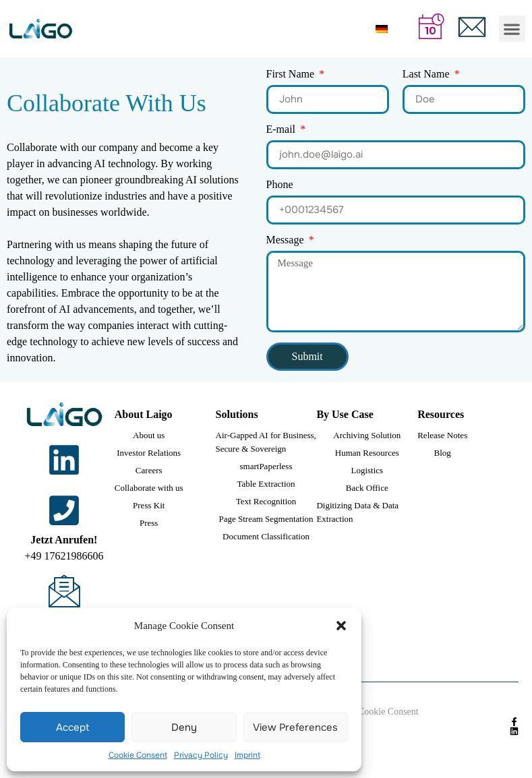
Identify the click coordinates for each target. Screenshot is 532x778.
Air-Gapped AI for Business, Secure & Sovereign (266, 442)
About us (149, 435)
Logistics (367, 470)
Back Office (367, 488)
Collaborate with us (149, 488)
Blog (443, 453)
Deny (184, 727)
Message (287, 240)
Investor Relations (149, 453)
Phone (280, 185)
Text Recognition (266, 501)
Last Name (427, 74)
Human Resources (367, 453)
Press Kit (149, 505)
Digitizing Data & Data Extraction (357, 512)
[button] (341, 626)
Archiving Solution (367, 435)
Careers (149, 470)
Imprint (247, 755)
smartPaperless (266, 466)
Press (149, 523)
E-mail (283, 130)
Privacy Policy (201, 755)
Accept (73, 727)
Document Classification (266, 536)
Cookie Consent (138, 755)
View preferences (295, 727)
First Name (292, 74)
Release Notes (442, 435)
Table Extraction (266, 484)
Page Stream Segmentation (266, 519)
